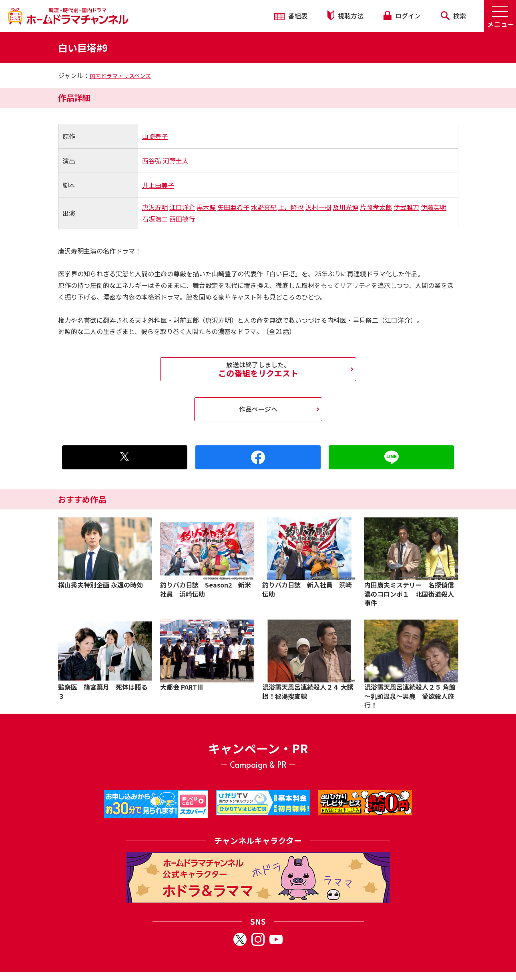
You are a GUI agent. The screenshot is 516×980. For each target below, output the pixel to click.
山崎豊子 (155, 136)
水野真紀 (264, 207)
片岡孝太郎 (376, 207)
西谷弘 (152, 161)
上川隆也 (291, 207)
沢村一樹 (318, 207)
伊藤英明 (434, 207)
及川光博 (345, 207)
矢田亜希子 (233, 207)
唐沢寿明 (155, 207)
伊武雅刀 (406, 207)
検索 (453, 16)
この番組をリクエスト (258, 369)
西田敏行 (182, 219)
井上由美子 (158, 185)
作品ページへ (258, 409)
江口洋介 (182, 207)
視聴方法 (345, 15)
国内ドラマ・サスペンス (120, 76)
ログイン (402, 16)
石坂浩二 (155, 219)
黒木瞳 (206, 207)
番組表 (291, 16)
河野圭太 (176, 161)
